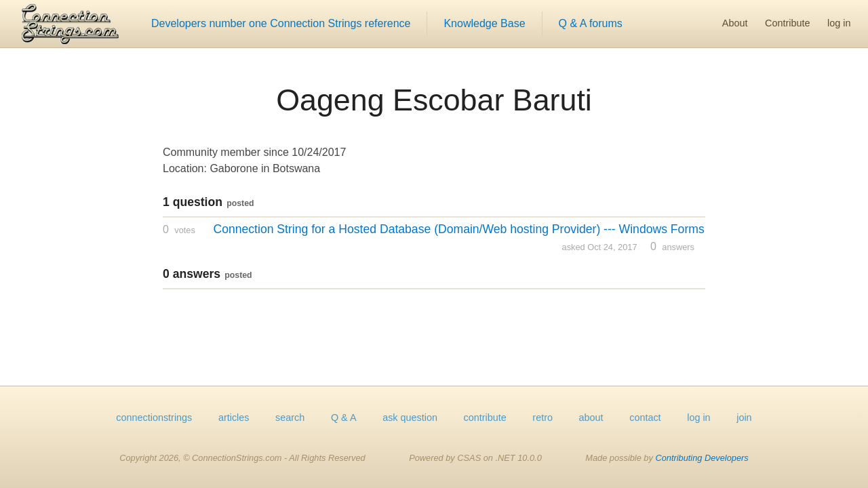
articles (234, 418)
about (591, 418)
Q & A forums (591, 23)
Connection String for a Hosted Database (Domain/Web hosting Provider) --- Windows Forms (458, 229)
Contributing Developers (702, 458)
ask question (410, 418)
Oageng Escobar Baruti (434, 100)
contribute (485, 418)
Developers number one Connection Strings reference (281, 23)
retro (542, 418)
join (744, 418)
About (735, 23)
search (290, 418)
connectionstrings (154, 418)
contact (645, 418)
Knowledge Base (484, 23)
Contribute (787, 23)
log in (839, 23)
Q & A (344, 418)
